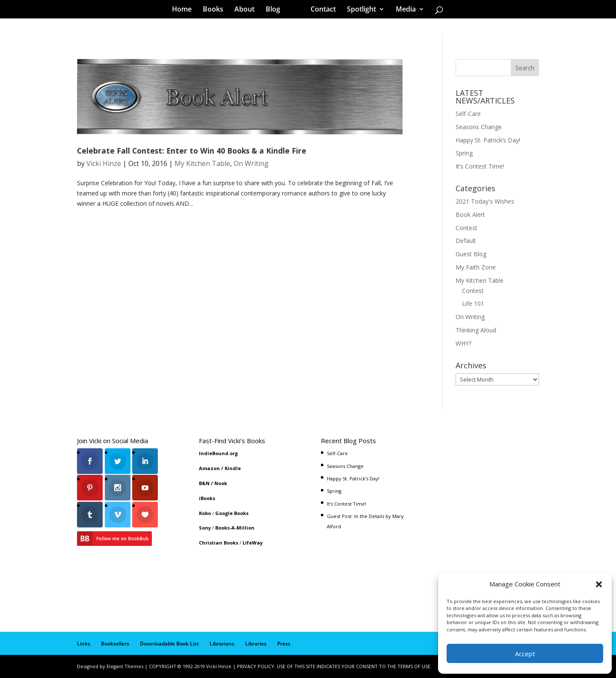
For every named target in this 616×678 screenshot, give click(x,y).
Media (403, 10)
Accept (525, 654)
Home (185, 10)
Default (466, 241)
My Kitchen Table (202, 163)
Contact (320, 10)
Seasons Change (479, 127)
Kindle (233, 468)
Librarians (222, 644)
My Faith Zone (476, 267)
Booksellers (115, 644)
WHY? (463, 343)
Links (84, 644)
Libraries (256, 644)
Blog (276, 10)
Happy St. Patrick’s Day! (488, 140)
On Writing (251, 163)
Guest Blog (471, 254)
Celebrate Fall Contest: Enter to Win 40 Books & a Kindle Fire (192, 151)
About (247, 10)
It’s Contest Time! (480, 166)
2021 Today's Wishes (485, 201)
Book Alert (470, 215)
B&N (204, 483)
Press (284, 644)
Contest (466, 228)
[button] (599, 584)
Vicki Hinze (104, 163)
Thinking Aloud (476, 330)
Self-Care (468, 114)
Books (216, 10)
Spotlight (358, 10)
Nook (221, 483)
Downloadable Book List (169, 644)
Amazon (209, 468)
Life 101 (473, 303)
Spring (464, 153)
